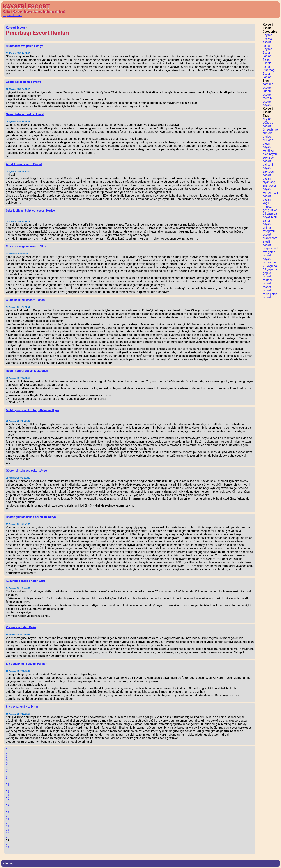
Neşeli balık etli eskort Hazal (25, 114)
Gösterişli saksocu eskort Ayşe (26, 471)
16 (8, 802)
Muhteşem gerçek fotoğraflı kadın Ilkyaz (33, 410)
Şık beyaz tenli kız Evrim (22, 707)
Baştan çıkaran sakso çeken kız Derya (31, 517)
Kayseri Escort (12, 15)
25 (8, 833)
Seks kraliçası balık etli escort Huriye (30, 211)
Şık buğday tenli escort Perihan (26, 664)
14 (8, 795)
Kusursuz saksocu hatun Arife (26, 581)
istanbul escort (268, 93)
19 (8, 812)
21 (8, 819)
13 (8, 791)
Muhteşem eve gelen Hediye (25, 46)
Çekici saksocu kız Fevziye (24, 82)
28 (8, 844)
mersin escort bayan (267, 102)
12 (8, 788)
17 (8, 805)
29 (8, 847)
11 (8, 784)
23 (8, 826)
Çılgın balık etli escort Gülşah (25, 300)
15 (8, 798)
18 (8, 809)
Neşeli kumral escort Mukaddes (27, 371)
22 (8, 823)
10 (8, 781)
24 (8, 830)
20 (8, 816)
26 (8, 837)
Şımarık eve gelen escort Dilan (26, 246)
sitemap (8, 863)
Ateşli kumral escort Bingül (24, 164)
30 (8, 851)
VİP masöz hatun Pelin (21, 627)
